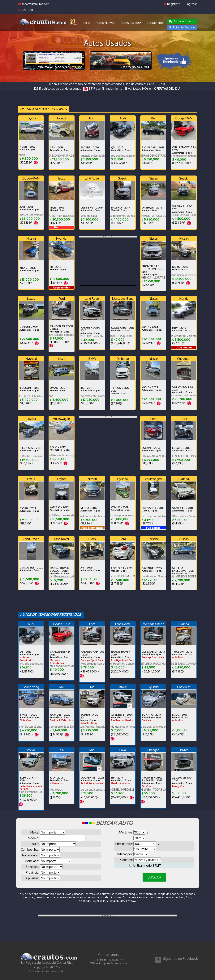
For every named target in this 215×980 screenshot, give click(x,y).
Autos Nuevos (105, 23)
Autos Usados (131, 23)
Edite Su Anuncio (182, 27)
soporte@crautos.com (34, 4)
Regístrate (172, 4)
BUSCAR (154, 877)
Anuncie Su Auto (182, 21)
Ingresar (190, 4)
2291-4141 (26, 10)
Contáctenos (155, 23)
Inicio (86, 23)
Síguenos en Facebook (180, 958)
